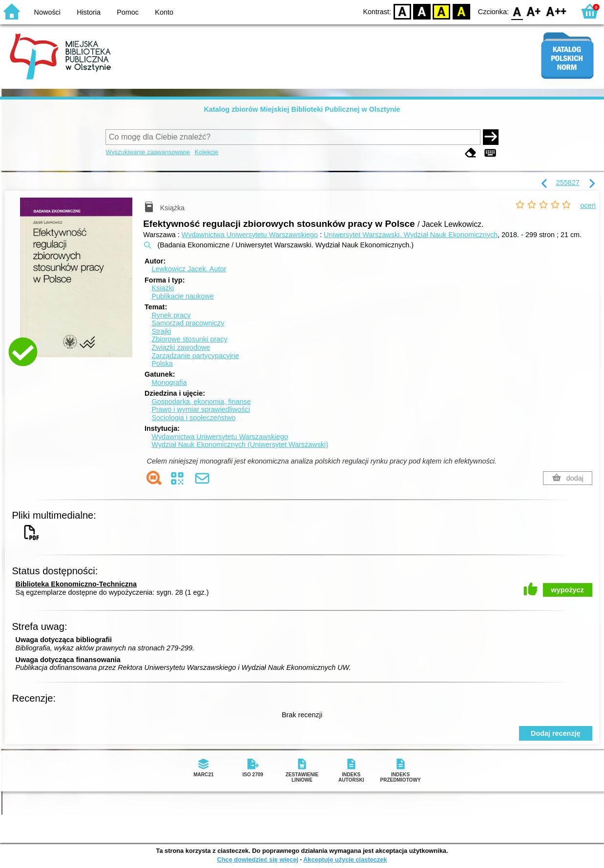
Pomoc (128, 12)
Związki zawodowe (181, 347)
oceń (588, 205)
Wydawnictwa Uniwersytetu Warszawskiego (250, 235)
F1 (534, 11)
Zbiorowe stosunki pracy (189, 339)
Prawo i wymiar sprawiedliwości (201, 409)
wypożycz (568, 590)
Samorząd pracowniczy (188, 323)
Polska (162, 363)
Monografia (169, 383)
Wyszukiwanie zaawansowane (148, 152)
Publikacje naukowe (182, 296)
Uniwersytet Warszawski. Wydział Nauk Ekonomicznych (411, 235)
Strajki (161, 331)
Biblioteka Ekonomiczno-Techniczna (76, 584)
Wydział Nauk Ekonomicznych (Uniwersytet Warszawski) (240, 444)
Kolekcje (207, 152)
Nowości (47, 12)
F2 (556, 11)
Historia (89, 12)
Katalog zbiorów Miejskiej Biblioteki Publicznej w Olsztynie (302, 109)
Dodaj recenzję (556, 733)
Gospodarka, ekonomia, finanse (201, 402)
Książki (163, 288)
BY (461, 11)
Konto (164, 12)
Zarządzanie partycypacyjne (195, 356)
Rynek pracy (171, 315)
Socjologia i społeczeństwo (193, 418)
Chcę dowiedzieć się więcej (257, 859)
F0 (517, 11)
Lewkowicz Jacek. (189, 269)
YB (442, 11)
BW (422, 11)
